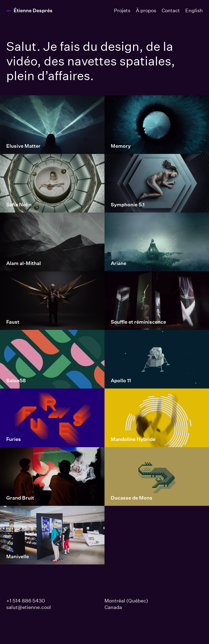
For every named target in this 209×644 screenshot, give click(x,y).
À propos (146, 10)
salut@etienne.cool (29, 607)
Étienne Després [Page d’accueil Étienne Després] (33, 10)
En (194, 10)
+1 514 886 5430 (26, 601)
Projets (122, 10)
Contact (171, 10)
